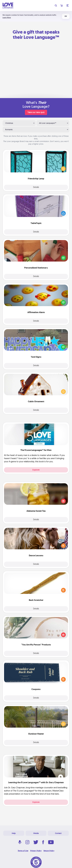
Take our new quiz (36, 112)
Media (36, 833)
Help (14, 833)
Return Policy (49, 851)
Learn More (7, 18)
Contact (58, 833)
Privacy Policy (36, 851)
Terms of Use (23, 851)
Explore (36, 470)
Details (36, 187)
